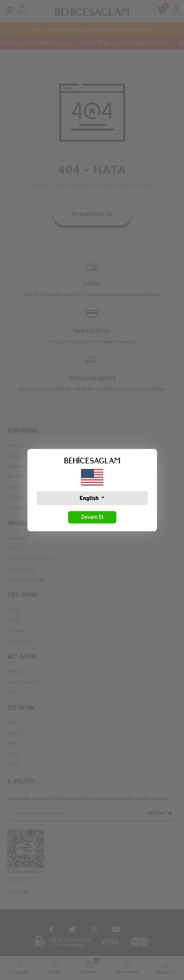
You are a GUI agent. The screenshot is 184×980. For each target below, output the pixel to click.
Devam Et (92, 517)
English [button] (90, 498)
